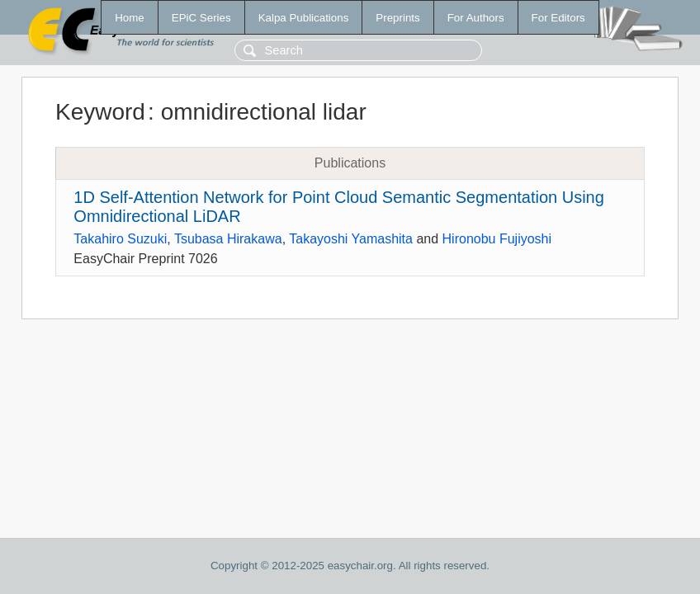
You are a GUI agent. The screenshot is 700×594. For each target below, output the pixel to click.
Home (130, 18)
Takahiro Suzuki (120, 239)
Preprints (397, 18)
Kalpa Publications (304, 18)
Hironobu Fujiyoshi (497, 239)
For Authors (476, 18)
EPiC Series (201, 18)
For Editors (558, 18)
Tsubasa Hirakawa (228, 239)
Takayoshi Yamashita (351, 239)
